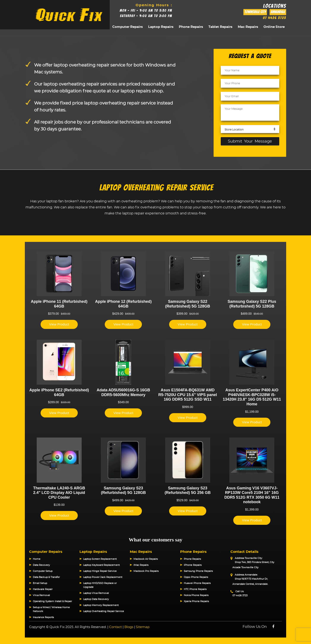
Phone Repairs (191, 27)
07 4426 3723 (275, 18)
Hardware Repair (43, 589)
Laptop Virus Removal (96, 593)
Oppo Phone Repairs (196, 577)
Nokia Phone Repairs (196, 595)
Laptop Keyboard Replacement (101, 565)
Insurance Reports (43, 617)
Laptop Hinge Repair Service (100, 571)
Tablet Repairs (220, 27)
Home (37, 559)
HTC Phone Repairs (195, 589)
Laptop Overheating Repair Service (104, 611)
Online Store (274, 27)
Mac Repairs (248, 27)
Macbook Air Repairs (146, 559)
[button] (29, 550)
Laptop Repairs (161, 27)
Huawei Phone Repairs (197, 583)
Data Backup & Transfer (46, 577)
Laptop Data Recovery (96, 599)
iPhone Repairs (193, 565)
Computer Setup (43, 571)
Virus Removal (41, 595)
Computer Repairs (128, 27)
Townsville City (255, 12)
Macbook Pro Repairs (146, 571)
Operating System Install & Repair (52, 601)
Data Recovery (41, 565)
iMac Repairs (141, 565)
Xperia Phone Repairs (196, 601)
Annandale (278, 12)
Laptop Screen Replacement (100, 559)
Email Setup (40, 583)
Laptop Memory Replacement (101, 605)
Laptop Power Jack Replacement (103, 577)
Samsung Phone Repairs (198, 571)
